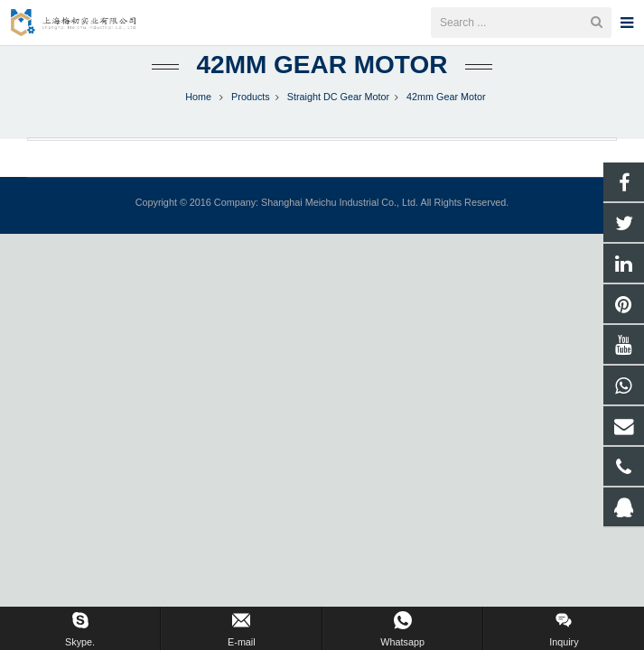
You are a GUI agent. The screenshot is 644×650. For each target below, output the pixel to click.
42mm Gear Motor (322, 88)
